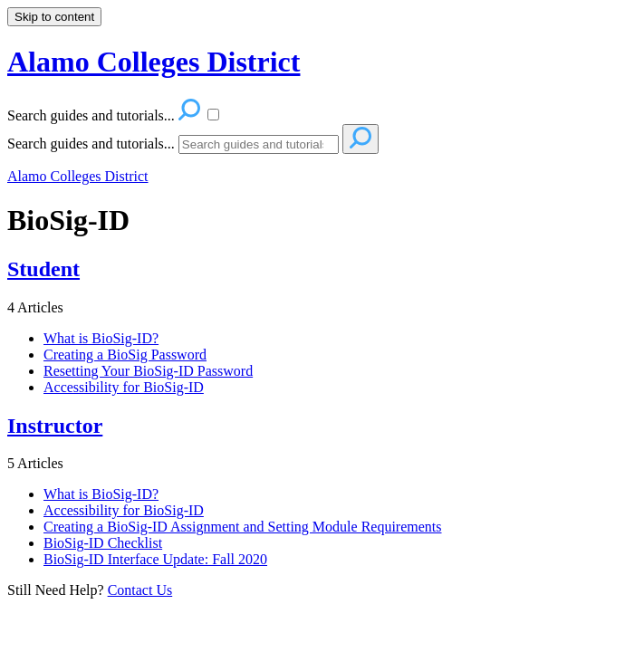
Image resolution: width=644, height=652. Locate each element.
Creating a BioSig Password (125, 355)
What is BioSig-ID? (101, 338)
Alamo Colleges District (78, 176)
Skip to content (54, 17)
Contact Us (140, 590)
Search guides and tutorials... (91, 144)
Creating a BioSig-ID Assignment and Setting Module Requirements (243, 527)
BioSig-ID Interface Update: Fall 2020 (155, 559)
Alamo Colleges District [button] (154, 62)
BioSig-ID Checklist (103, 543)
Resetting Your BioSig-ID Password (148, 371)
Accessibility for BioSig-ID (124, 387)
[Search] (259, 144)
